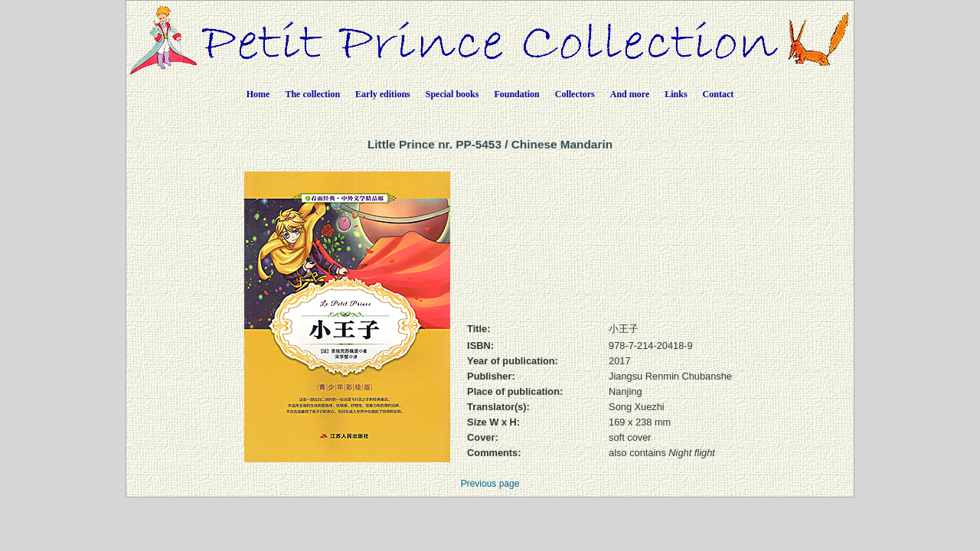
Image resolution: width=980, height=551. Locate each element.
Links (676, 94)
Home (258, 94)
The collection (312, 94)
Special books (452, 94)
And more (630, 94)
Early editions (383, 94)
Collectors (575, 94)
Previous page (490, 484)
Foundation (516, 94)
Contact (719, 94)
